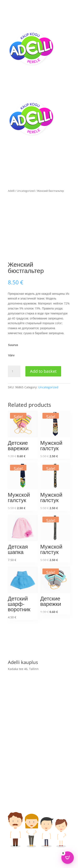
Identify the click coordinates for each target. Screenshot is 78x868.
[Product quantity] (14, 371)
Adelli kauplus (18, 770)
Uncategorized (26, 191)
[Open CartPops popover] (68, 858)
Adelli (11, 191)
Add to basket (43, 371)
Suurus (13, 345)
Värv (11, 355)
